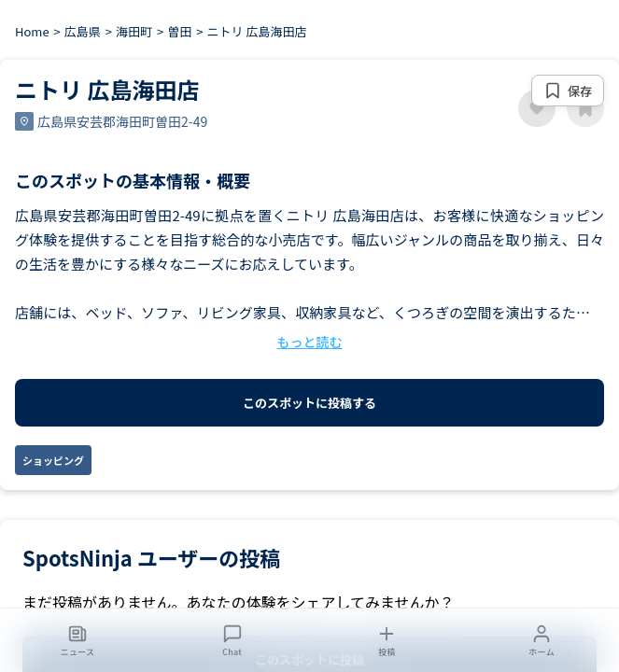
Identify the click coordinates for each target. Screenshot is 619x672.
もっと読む (310, 342)
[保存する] (568, 91)
